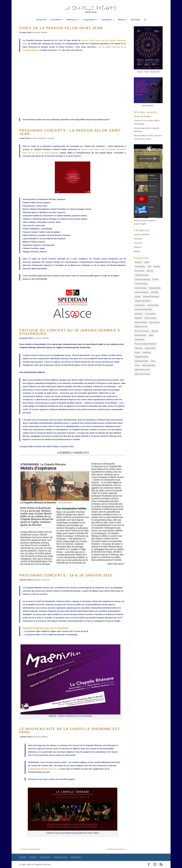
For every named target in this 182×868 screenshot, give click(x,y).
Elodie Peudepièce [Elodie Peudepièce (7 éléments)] (142, 292)
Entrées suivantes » (117, 849)
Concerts (51, 138)
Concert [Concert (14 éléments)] (155, 279)
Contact (33, 857)
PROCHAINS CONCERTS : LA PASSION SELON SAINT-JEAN (71, 132)
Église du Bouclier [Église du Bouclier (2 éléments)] (149, 365)
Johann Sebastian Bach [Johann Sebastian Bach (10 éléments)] (143, 310)
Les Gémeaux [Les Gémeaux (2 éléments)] (150, 314)
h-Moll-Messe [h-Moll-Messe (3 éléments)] (140, 305)
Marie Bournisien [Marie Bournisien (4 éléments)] (141, 322)
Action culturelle (38, 138)
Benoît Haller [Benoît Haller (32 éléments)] (140, 271)
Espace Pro (76, 857)
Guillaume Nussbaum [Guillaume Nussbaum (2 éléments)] (143, 301)
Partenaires (45, 857)
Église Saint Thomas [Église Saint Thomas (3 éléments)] (142, 374)
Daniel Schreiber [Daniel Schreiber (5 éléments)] (141, 288)
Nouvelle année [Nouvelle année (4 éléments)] (141, 335)
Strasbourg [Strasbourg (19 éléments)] (147, 352)
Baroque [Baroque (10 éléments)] (157, 267)
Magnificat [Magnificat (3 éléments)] (138, 318)
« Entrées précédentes (30, 849)
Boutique (136, 20)
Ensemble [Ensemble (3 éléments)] (155, 292)
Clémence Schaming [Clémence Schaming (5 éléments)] (142, 279)
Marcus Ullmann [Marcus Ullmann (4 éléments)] (150, 318)
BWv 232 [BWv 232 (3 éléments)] (150, 271)
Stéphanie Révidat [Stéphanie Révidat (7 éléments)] (141, 357)
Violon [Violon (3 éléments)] (137, 365)
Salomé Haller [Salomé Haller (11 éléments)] (150, 348)
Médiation (72, 20)
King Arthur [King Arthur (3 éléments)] (139, 314)
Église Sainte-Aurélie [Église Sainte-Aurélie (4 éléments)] (142, 370)
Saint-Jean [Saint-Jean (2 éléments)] (139, 348)
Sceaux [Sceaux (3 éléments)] (137, 352)
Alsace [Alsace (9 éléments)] (147, 262)
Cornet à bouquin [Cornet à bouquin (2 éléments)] (141, 284)
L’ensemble (55, 20)
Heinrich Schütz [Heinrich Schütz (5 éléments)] (153, 305)
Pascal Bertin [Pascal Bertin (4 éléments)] (140, 340)
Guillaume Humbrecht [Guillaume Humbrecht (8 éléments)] (151, 297)
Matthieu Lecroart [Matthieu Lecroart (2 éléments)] (141, 327)
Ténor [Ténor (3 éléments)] (153, 361)
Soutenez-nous (61, 857)
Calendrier (107, 20)
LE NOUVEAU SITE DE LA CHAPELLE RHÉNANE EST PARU (70, 730)
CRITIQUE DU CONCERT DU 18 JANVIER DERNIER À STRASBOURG (70, 332)
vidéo (60, 50)
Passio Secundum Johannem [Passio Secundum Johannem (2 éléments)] (146, 344)
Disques (138, 247)
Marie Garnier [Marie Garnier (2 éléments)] (155, 322)
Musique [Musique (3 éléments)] (155, 331)
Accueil (23, 857)
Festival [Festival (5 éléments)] (138, 297)
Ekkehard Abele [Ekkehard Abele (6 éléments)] (155, 288)
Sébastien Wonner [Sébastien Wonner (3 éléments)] (141, 361)
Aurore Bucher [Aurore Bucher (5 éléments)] (140, 267)
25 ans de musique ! (143, 116)
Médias (122, 20)
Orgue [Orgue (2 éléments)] (151, 335)
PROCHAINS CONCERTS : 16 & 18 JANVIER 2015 (66, 575)
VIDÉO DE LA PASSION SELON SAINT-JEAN (61, 28)
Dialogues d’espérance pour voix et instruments (46, 628)
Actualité (36, 32)
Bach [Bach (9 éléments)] (150, 267)
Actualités (41, 20)
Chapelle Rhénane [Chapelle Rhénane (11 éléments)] (142, 275)
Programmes (89, 20)
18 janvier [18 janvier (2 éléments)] (138, 262)
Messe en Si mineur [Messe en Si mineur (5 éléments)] (142, 331)
